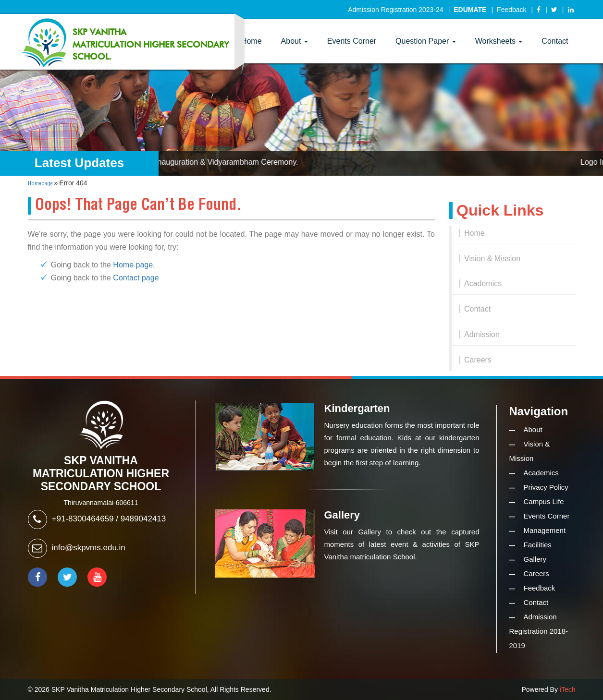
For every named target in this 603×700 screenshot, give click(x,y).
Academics (483, 284)
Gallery (535, 559)
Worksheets (499, 41)
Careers (478, 360)
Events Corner (352, 41)
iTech (568, 689)
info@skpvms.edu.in (89, 548)
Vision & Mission (492, 259)
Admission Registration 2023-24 (395, 10)
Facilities (538, 545)
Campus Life (544, 501)
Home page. (134, 265)
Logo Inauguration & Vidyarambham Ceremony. (222, 162)
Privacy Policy (546, 487)
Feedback (511, 10)
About (295, 41)
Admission (482, 334)
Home (474, 233)
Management (545, 530)
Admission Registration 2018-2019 (539, 631)
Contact (555, 41)
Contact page (136, 278)
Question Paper (426, 41)
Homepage (40, 184)
